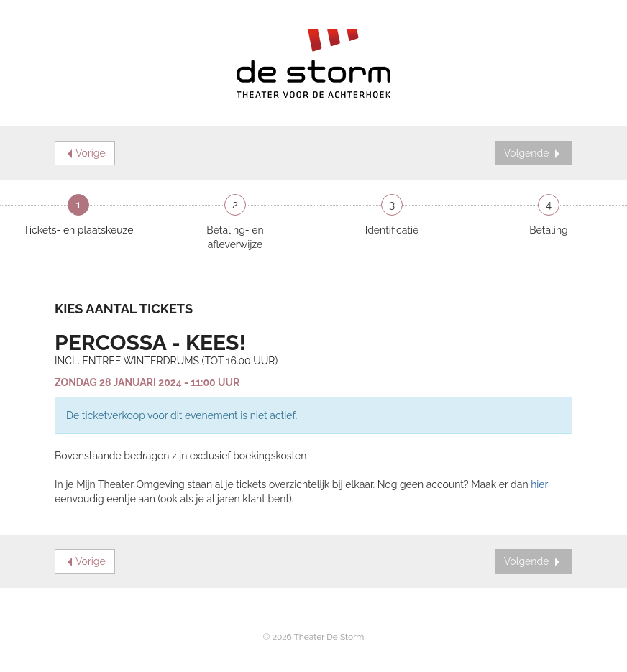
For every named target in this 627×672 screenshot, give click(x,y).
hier (539, 484)
